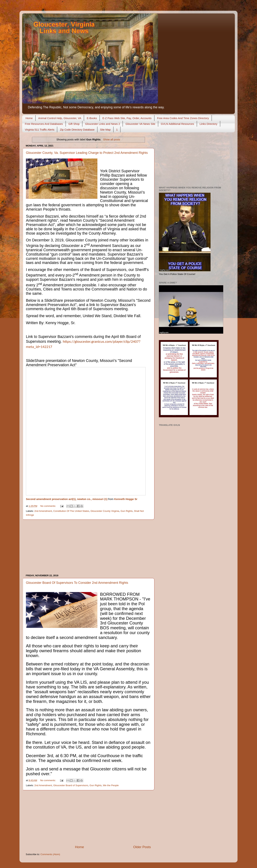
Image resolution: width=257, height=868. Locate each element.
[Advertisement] (88, 547)
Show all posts (112, 140)
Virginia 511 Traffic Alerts (40, 130)
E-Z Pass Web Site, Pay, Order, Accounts (127, 118)
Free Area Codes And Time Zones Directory (183, 118)
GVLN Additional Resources (177, 124)
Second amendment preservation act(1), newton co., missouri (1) (67, 499)
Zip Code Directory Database (77, 130)
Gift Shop (74, 124)
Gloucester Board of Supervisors (71, 785)
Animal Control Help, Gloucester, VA (60, 118)
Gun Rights (127, 511)
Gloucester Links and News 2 (102, 124)
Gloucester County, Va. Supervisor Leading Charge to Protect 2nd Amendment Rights (87, 153)
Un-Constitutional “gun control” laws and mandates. (84, 252)
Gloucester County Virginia (105, 511)
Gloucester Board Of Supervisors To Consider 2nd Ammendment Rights (77, 583)
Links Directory (208, 124)
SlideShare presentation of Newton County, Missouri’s (90, 300)
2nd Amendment (43, 511)
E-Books (92, 118)
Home (29, 118)
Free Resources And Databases (44, 124)
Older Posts (142, 847)
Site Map (105, 130)
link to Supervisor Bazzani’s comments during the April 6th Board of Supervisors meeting (81, 307)
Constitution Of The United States (71, 511)
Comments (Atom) (50, 854)
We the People (111, 785)
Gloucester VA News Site (140, 124)
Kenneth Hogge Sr (126, 499)
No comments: (49, 506)
